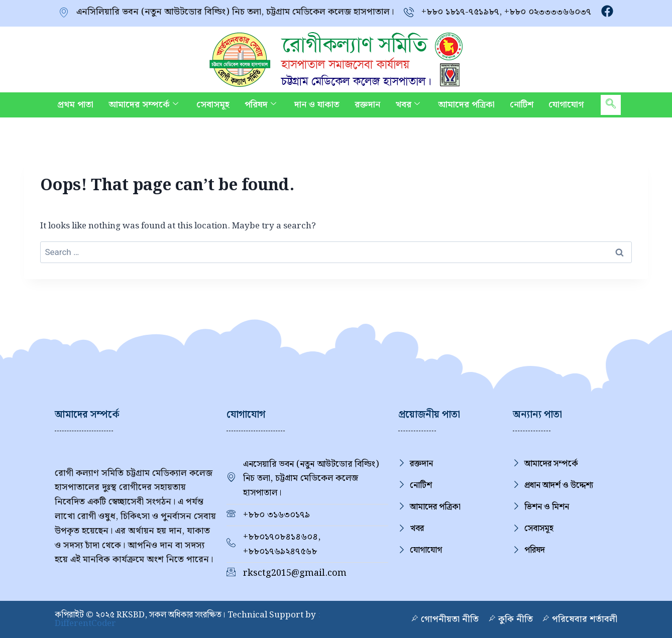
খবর (408, 105)
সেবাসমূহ (213, 105)
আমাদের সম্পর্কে (143, 105)
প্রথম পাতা (75, 105)
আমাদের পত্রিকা (466, 105)
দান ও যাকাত (317, 105)
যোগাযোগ (566, 105)
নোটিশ (522, 105)
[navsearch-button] (611, 105)
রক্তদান (367, 105)
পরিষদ (260, 105)
